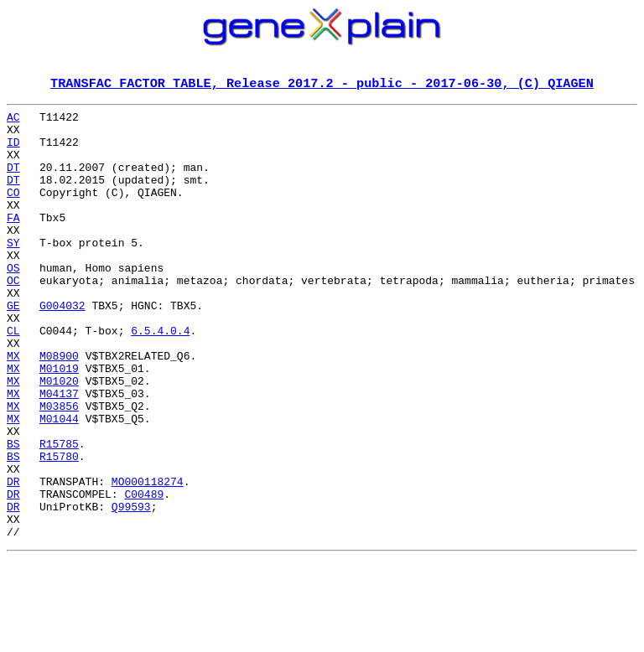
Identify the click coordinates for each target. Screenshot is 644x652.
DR (13, 558)
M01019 (59, 422)
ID (13, 151)
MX (13, 407)
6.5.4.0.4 (160, 377)
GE (13, 347)
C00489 (144, 573)
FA (13, 241)
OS (13, 302)
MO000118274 (148, 558)
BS (13, 513)
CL (13, 377)
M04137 (59, 453)
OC (13, 317)
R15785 (59, 513)
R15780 (59, 528)
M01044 (59, 483)
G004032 (62, 347)
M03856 (59, 468)
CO (13, 211)
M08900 (59, 407)
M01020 (59, 437)
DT (13, 181)
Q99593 (131, 588)
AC (13, 121)
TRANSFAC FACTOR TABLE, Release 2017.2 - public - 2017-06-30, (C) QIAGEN (322, 85)
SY (13, 272)
